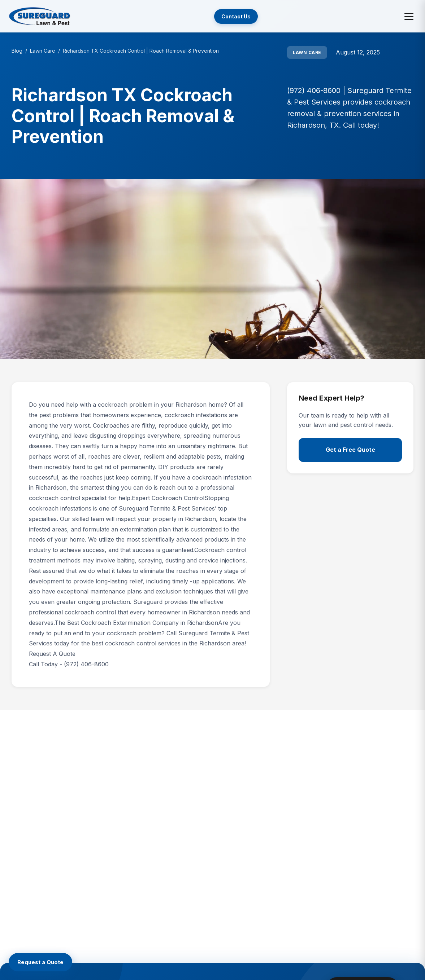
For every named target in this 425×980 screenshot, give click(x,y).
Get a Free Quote (350, 450)
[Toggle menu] (409, 16)
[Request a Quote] (40, 962)
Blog (17, 51)
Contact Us (236, 16)
